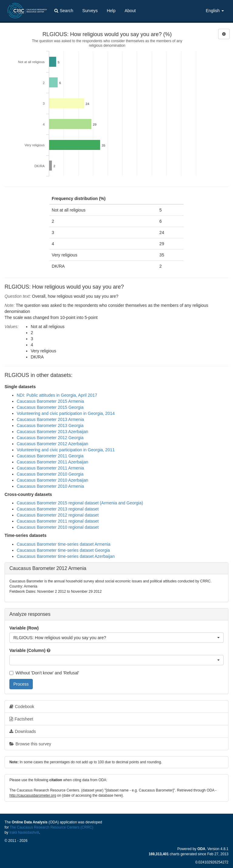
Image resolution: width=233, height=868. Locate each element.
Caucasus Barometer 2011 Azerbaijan (52, 462)
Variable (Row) (24, 628)
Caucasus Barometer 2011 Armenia (50, 468)
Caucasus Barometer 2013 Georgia (50, 426)
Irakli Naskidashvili (24, 832)
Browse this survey (30, 744)
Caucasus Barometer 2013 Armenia (50, 419)
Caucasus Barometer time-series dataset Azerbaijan (66, 556)
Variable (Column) (27, 650)
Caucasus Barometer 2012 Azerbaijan (52, 444)
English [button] (215, 11)
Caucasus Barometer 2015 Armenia (50, 401)
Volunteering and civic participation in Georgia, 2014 (66, 413)
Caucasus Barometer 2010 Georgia (50, 474)
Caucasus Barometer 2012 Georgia (50, 438)
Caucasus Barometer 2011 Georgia (50, 456)
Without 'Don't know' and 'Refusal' (44, 673)
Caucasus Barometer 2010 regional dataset (58, 527)
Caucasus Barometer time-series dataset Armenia (64, 544)
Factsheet (21, 719)
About (130, 11)
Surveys (90, 11)
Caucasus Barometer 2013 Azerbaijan (52, 432)
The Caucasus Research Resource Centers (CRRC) (52, 827)
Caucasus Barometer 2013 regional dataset (58, 509)
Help (111, 11)
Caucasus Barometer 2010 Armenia (50, 486)
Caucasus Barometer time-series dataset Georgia (63, 550)
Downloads (23, 731)
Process (21, 684)
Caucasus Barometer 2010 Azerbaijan (52, 480)
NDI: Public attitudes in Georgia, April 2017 (57, 395)
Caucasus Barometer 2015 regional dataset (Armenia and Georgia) (80, 503)
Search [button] (64, 11)
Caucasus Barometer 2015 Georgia (50, 407)
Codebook (22, 707)
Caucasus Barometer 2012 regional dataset (58, 515)
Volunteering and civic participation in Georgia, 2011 (66, 450)
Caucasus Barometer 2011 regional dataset (58, 521)
